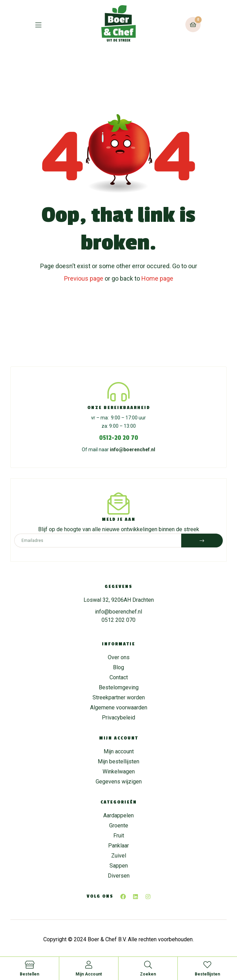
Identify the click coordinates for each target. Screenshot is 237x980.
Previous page (84, 278)
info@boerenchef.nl (133, 450)
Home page (157, 278)
